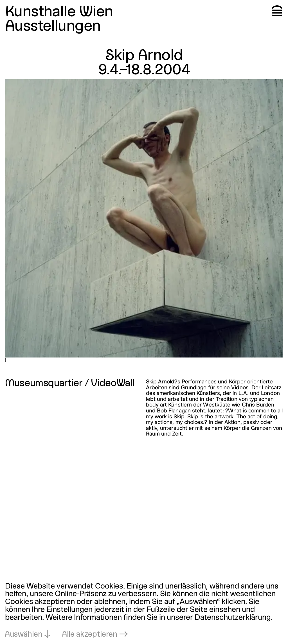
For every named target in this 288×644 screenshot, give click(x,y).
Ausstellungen (53, 27)
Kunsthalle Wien (59, 12)
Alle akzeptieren (90, 635)
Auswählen (24, 635)
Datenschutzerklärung (233, 618)
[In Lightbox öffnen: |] (144, 218)
